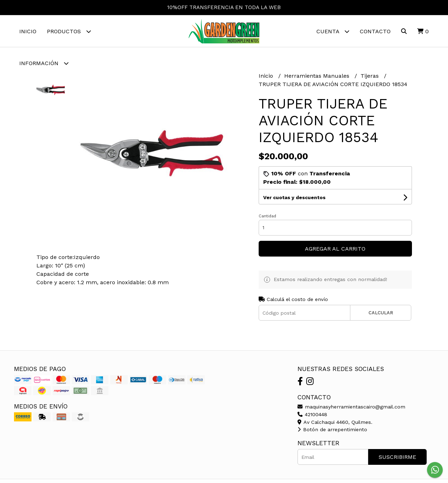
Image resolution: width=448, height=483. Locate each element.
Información (44, 63)
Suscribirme (397, 457)
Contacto (375, 31)
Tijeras (370, 76)
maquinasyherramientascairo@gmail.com (351, 407)
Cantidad (267, 216)
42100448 (312, 414)
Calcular (381, 313)
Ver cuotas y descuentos (294, 197)
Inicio (28, 31)
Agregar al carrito (335, 249)
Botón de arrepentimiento (332, 429)
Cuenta (333, 31)
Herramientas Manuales (318, 76)
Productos (69, 31)
